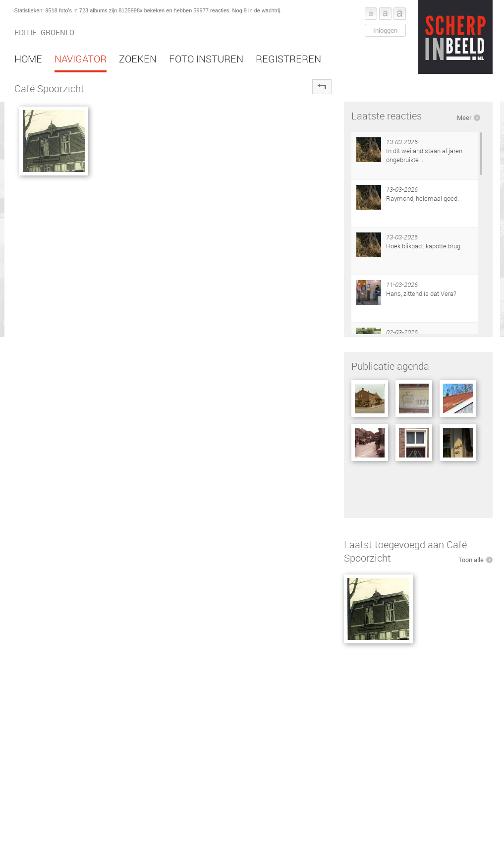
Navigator (81, 59)
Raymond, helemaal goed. (422, 198)
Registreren (288, 59)
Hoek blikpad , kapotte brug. (424, 246)
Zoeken (138, 59)
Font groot (400, 14)
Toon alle (471, 560)
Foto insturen (206, 59)
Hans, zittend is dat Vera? (421, 293)
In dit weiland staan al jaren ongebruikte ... (424, 155)
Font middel (385, 14)
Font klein (371, 14)
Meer (464, 117)
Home (28, 59)
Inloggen (385, 30)
